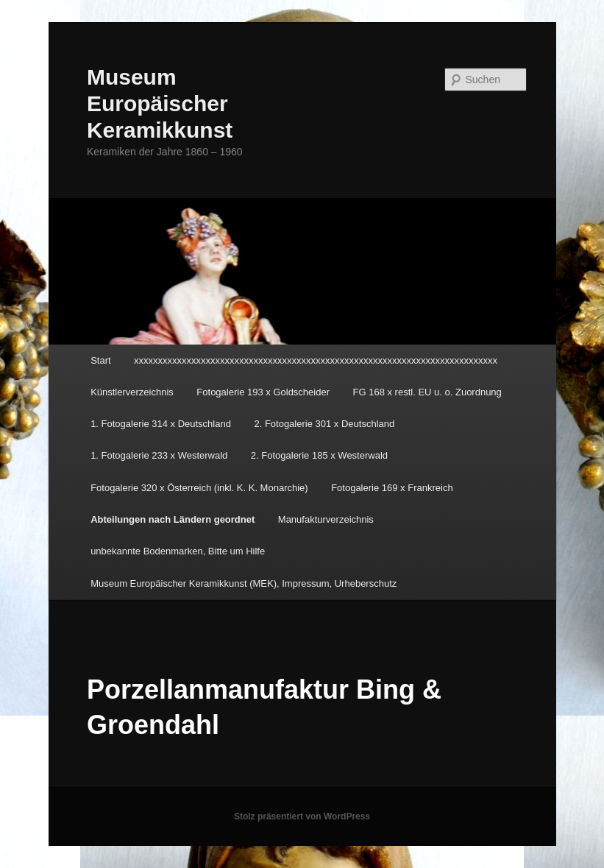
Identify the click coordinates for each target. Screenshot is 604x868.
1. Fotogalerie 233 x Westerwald (159, 455)
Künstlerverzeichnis (132, 392)
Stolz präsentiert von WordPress (302, 816)
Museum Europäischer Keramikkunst (160, 103)
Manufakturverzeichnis (326, 519)
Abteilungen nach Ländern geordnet (173, 519)
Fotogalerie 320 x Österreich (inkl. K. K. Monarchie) (199, 488)
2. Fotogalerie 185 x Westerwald (319, 455)
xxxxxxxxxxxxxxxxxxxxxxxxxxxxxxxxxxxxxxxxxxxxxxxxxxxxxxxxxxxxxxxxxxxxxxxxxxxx (316, 360)
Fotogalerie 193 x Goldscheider (263, 392)
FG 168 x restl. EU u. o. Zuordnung (427, 392)
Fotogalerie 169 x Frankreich (392, 488)
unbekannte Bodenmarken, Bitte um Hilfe (178, 551)
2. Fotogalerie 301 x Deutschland (324, 424)
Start (100, 360)
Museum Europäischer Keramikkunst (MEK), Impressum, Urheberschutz (244, 583)
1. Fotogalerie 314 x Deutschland (161, 424)
